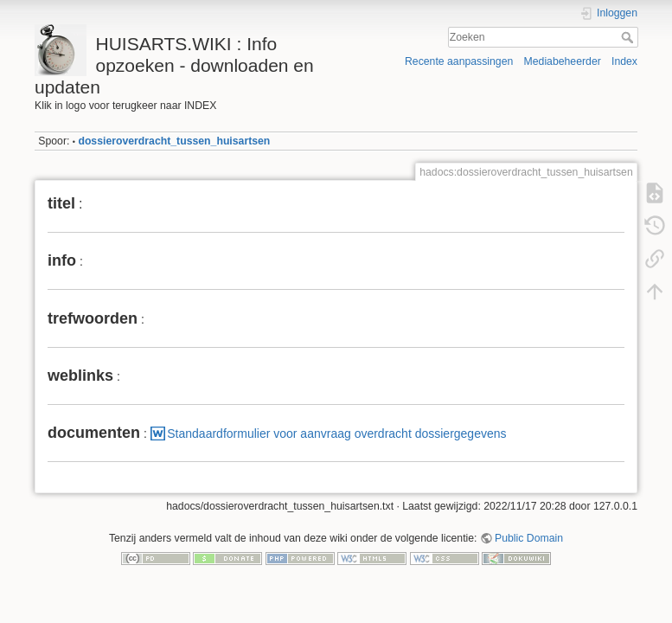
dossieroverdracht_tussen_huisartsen (174, 141)
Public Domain (529, 538)
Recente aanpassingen (459, 61)
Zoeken (629, 37)
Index (624, 61)
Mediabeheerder (563, 61)
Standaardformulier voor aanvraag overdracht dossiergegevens (336, 434)
